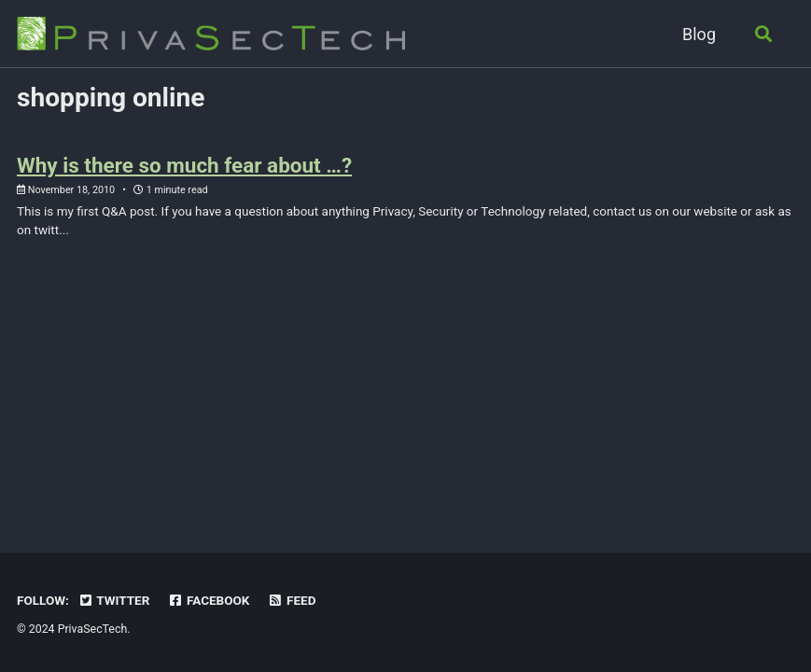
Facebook (209, 600)
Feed (292, 600)
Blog (699, 34)
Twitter (113, 600)
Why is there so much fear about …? (184, 165)
